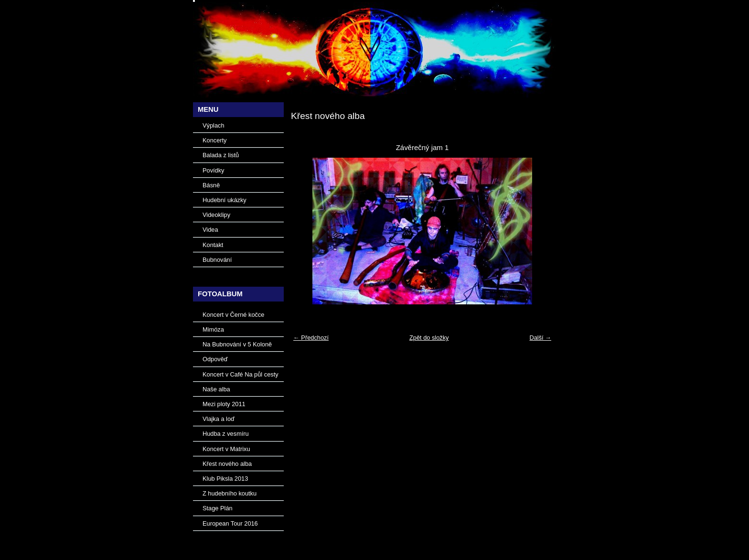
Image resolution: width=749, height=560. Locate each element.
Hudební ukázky (225, 200)
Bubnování (217, 260)
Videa (210, 230)
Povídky (214, 170)
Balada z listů (221, 155)
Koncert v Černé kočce (233, 315)
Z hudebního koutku (230, 493)
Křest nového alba (227, 464)
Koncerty (215, 140)
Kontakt (213, 245)
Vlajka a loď (219, 419)
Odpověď (215, 359)
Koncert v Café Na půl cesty (241, 374)
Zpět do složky (429, 338)
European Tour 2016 (230, 523)
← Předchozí (311, 338)
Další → (540, 338)
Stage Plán (218, 508)
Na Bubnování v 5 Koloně (237, 344)
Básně (211, 185)
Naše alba (216, 389)
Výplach (214, 125)
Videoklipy (216, 215)
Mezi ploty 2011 (224, 404)
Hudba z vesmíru (226, 434)
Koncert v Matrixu (226, 449)
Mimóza (213, 329)
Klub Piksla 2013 (225, 479)
